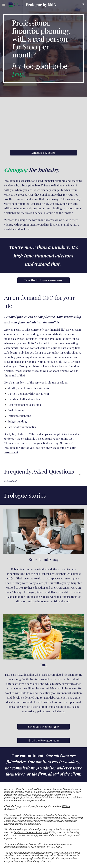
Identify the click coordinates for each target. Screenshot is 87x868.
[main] (43, 48)
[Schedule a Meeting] (43, 153)
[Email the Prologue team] (43, 740)
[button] (4, 5)
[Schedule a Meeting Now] (43, 727)
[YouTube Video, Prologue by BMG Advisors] (43, 123)
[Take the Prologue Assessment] (43, 280)
